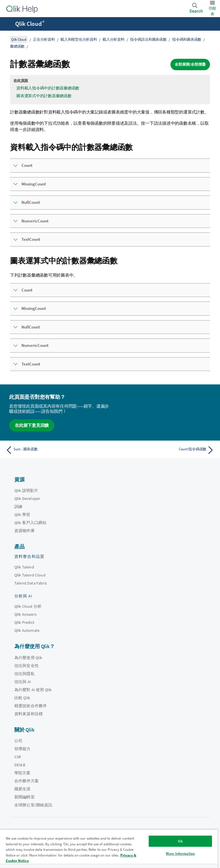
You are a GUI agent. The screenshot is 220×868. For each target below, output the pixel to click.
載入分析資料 (114, 39)
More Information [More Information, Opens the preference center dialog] (180, 854)
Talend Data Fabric (31, 583)
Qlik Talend (24, 567)
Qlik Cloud (30, 24)
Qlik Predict (24, 622)
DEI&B (20, 765)
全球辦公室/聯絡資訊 (33, 805)
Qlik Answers (25, 614)
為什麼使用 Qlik (28, 658)
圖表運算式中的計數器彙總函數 (44, 96)
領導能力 (22, 749)
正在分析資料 (44, 39)
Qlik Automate (27, 630)
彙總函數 (17, 46)
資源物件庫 (24, 531)
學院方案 (22, 773)
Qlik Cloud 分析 (28, 606)
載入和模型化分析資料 (79, 39)
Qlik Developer (27, 498)
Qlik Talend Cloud (30, 575)
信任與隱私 (24, 674)
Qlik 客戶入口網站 (30, 523)
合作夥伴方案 (26, 781)
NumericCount (35, 221)
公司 (18, 741)
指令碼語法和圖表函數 (148, 39)
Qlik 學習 (22, 515)
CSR (18, 757)
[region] (109, 849)
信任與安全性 (26, 666)
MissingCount (34, 184)
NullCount (31, 202)
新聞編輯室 (24, 797)
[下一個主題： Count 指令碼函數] (164, 450)
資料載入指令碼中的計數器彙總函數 (48, 88)
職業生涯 (22, 789)
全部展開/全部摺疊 (190, 64)
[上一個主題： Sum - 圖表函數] (56, 450)
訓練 (18, 507)
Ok (180, 841)
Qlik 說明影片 (26, 490)
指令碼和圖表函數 (187, 39)
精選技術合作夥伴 (31, 706)
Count (27, 165)
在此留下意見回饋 (32, 425)
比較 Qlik (22, 698)
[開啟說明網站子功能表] (8, 24)
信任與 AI (23, 682)
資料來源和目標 (29, 714)
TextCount (31, 239)
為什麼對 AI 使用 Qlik (33, 690)
